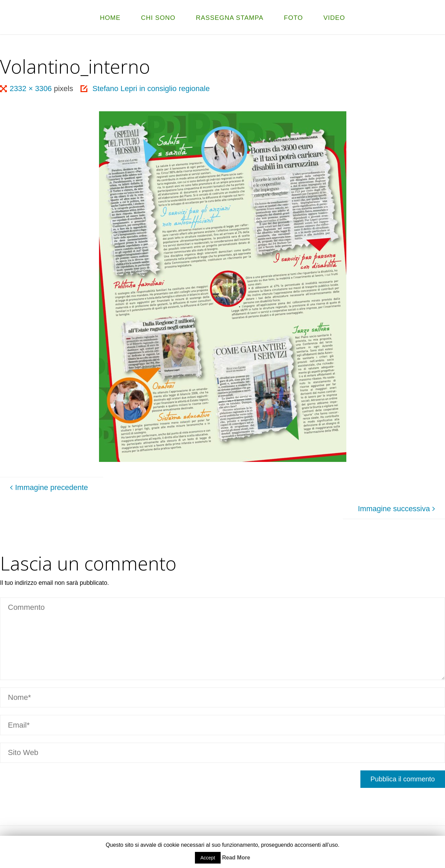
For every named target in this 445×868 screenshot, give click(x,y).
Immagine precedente (48, 487)
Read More (236, 858)
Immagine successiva (398, 509)
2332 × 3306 (32, 89)
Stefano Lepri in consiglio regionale (151, 89)
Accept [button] (208, 858)
